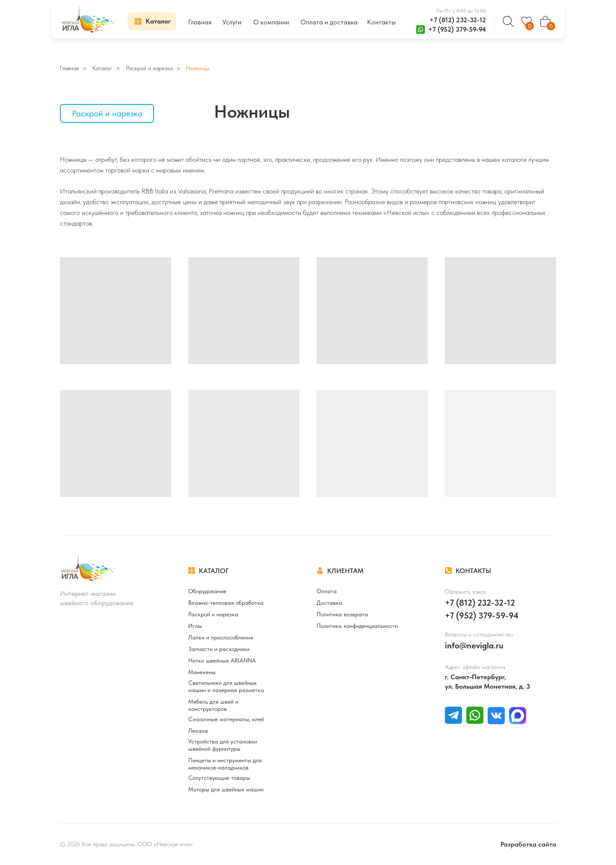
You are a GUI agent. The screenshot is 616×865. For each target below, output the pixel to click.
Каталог (102, 68)
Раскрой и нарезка (149, 68)
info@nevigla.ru (474, 645)
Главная (69, 68)
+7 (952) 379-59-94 (457, 29)
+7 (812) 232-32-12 (458, 20)
